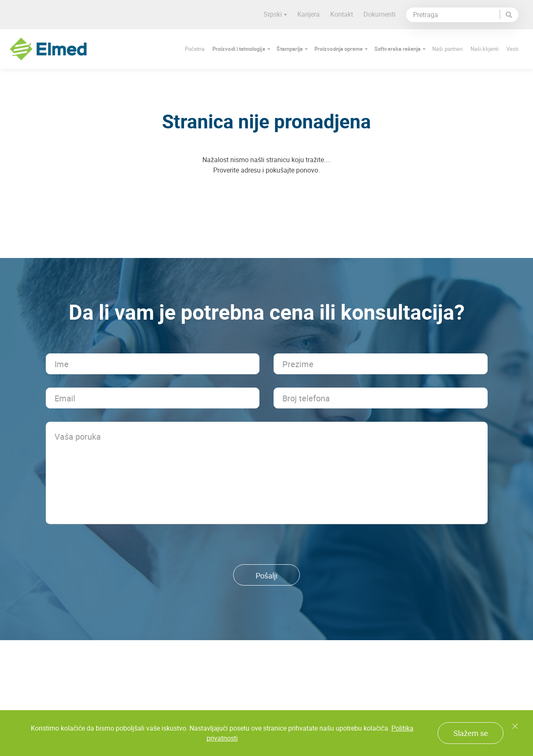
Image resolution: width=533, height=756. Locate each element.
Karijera (312, 14)
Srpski (279, 14)
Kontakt (345, 14)
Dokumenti (383, 14)
